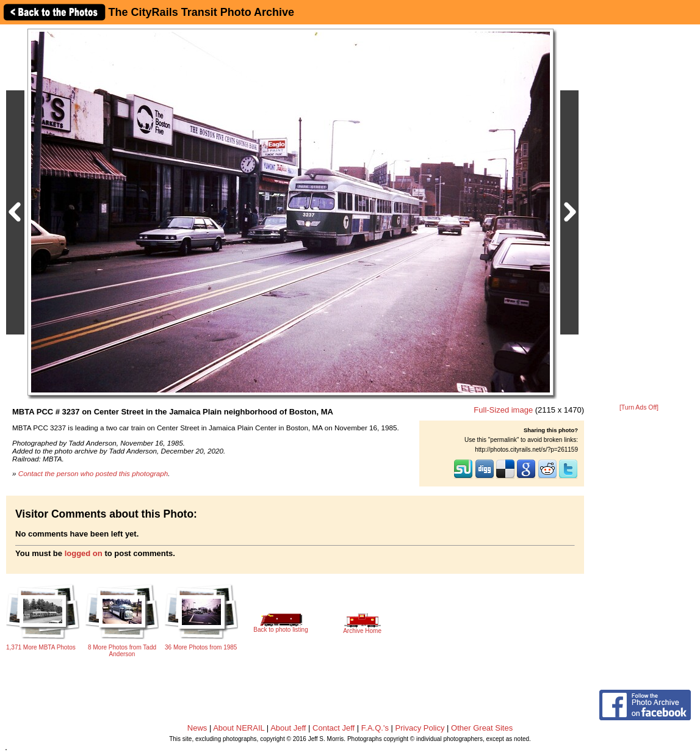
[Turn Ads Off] (639, 407)
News (197, 728)
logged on (84, 553)
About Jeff (288, 728)
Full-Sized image (503, 410)
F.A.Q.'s (375, 728)
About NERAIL (239, 728)
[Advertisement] (639, 215)
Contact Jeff (334, 728)
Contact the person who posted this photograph (93, 473)
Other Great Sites (482, 728)
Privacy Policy (420, 728)
